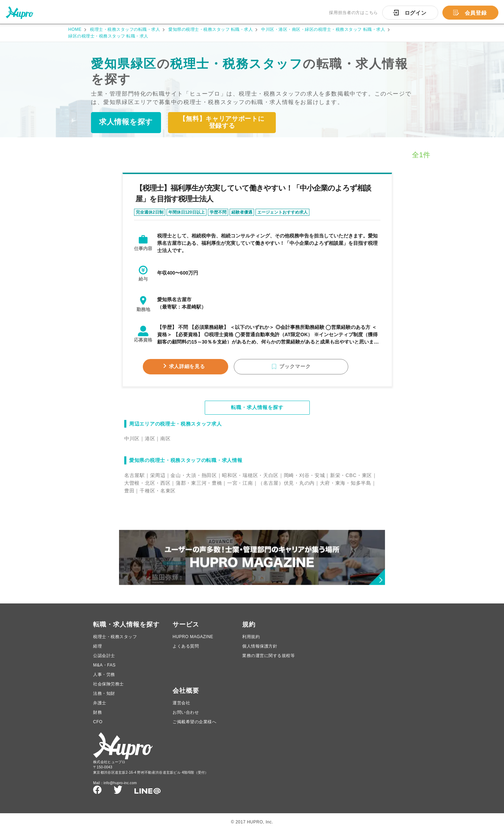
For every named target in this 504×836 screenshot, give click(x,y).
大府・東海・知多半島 (346, 484)
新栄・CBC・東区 (351, 476)
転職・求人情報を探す (257, 409)
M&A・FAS (104, 670)
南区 (165, 440)
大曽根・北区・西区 (147, 484)
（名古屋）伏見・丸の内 (286, 484)
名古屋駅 (135, 476)
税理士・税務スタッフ (115, 642)
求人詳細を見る (199, 367)
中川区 (132, 440)
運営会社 (181, 708)
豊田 (129, 492)
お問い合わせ (186, 718)
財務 (97, 718)
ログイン (416, 13)
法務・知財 (104, 699)
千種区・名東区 (158, 492)
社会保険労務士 (108, 689)
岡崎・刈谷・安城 (304, 476)
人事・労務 (104, 680)
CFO (98, 727)
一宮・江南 (240, 484)
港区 (150, 440)
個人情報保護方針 (260, 651)
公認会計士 (104, 661)
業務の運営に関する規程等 (268, 661)
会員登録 (476, 13)
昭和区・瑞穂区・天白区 (250, 476)
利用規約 (251, 642)
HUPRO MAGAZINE (193, 642)
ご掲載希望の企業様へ (194, 727)
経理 (97, 651)
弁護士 (100, 708)
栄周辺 (158, 476)
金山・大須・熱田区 (194, 476)
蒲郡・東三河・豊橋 (199, 484)
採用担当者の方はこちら (353, 13)
